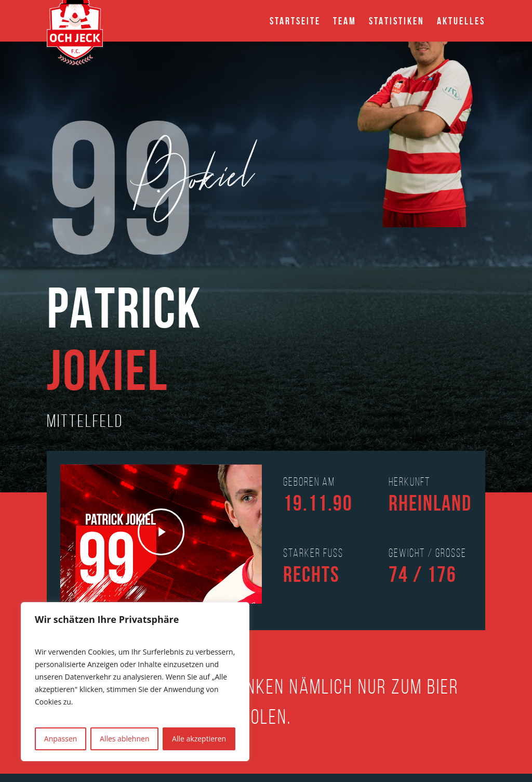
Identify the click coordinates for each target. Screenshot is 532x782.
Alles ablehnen (124, 739)
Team (345, 21)
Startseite (295, 21)
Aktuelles (461, 21)
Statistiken (397, 21)
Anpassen (61, 739)
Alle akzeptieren (199, 739)
